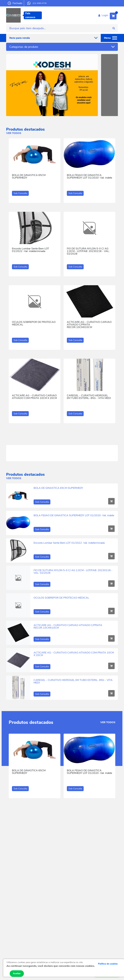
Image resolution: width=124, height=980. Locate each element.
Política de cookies (108, 964)
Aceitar (17, 973)
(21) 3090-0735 (37, 3)
